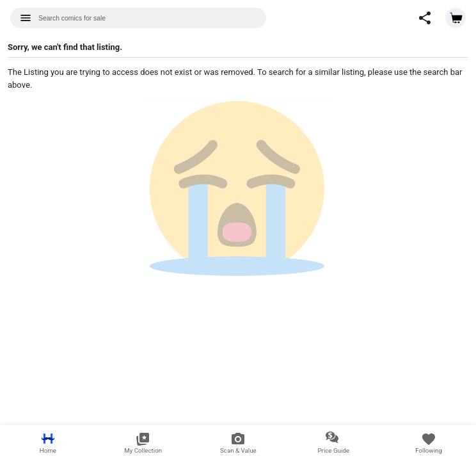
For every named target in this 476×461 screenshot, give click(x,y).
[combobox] (138, 18)
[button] (425, 18)
